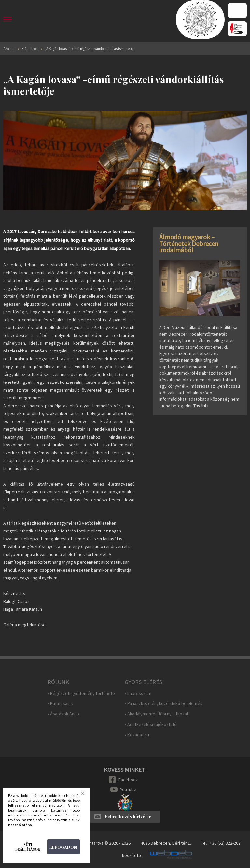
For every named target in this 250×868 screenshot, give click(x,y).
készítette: (133, 855)
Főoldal (9, 49)
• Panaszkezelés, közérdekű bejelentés (164, 703)
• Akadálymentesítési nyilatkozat (157, 714)
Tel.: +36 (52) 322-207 (221, 843)
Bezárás (87, 795)
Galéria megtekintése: (25, 625)
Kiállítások (30, 49)
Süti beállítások (28, 847)
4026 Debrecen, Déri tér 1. (166, 843)
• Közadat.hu (137, 735)
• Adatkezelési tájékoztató (151, 724)
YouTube (128, 789)
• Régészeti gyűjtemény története (81, 693)
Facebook (128, 780)
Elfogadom (63, 847)
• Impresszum (138, 693)
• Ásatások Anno (63, 714)
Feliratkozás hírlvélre (128, 817)
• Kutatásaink (60, 703)
